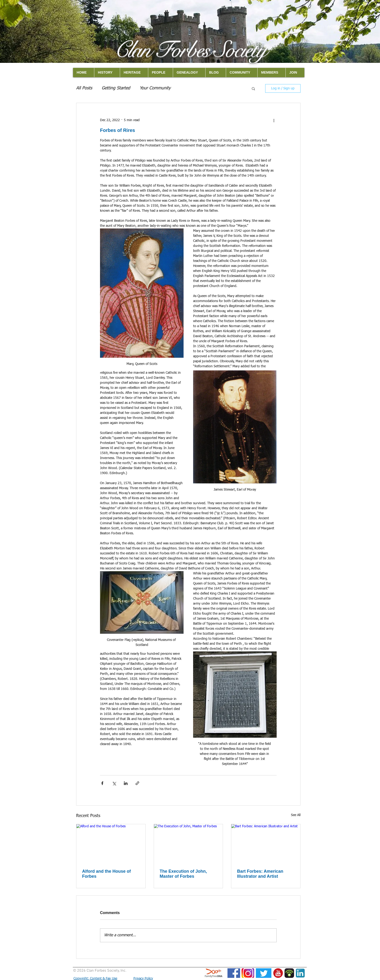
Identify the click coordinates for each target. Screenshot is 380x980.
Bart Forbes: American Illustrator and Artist (260, 874)
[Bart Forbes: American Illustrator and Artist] (266, 844)
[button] (253, 88)
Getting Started (116, 88)
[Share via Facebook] (102, 783)
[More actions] (274, 120)
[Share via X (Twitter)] (114, 783)
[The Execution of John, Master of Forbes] (188, 844)
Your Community (155, 88)
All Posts (84, 88)
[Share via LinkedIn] (126, 783)
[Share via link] (137, 783)
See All (296, 815)
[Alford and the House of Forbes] (111, 844)
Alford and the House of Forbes (106, 874)
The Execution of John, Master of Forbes (183, 874)
